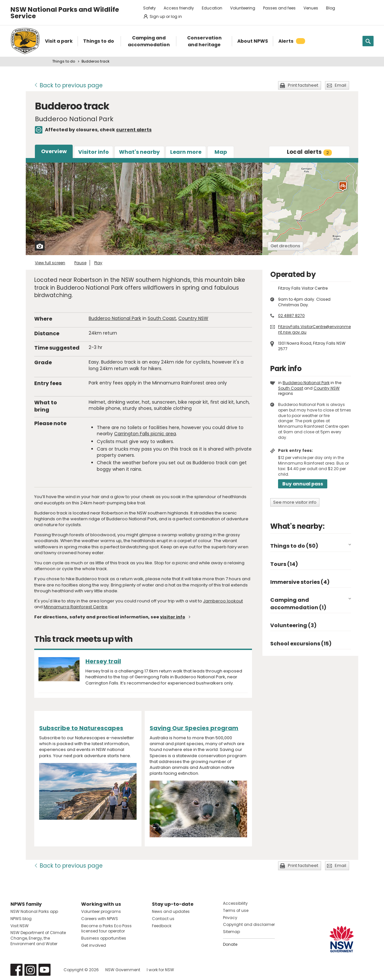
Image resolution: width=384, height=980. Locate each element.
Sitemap (231, 932)
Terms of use (236, 910)
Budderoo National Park (115, 318)
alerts (310, 152)
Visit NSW (20, 926)
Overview (54, 151)
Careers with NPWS (100, 919)
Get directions (285, 246)
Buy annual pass (303, 484)
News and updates (171, 911)
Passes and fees (279, 8)
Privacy (230, 918)
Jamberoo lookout (223, 601)
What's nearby (139, 152)
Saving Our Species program (194, 728)
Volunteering (243, 8)
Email (340, 85)
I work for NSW (160, 970)
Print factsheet (303, 85)
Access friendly (179, 8)
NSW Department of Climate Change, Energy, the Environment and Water (38, 938)
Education (212, 8)
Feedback (162, 926)
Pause (80, 263)
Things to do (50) (294, 546)
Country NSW (193, 318)
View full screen (50, 263)
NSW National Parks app (34, 911)
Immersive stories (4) (300, 582)
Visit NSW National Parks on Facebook (16, 970)
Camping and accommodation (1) (298, 604)
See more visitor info (295, 502)
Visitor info (94, 152)
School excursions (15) (301, 644)
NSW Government (123, 970)
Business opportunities (104, 938)
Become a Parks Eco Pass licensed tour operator (106, 929)
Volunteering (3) (293, 625)
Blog (331, 8)
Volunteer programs (101, 911)
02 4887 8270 (291, 316)
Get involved (94, 945)
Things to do (64, 61)
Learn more (186, 152)
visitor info (173, 617)
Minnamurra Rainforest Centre (76, 607)
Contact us (163, 919)
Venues (311, 8)
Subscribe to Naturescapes (81, 728)
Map (221, 152)
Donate (230, 944)
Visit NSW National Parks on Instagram (30, 970)
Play (98, 263)
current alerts (134, 130)
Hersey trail (103, 661)
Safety (149, 8)
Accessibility (235, 903)
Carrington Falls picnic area (145, 434)
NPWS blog (21, 919)
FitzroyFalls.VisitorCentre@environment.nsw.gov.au (314, 329)
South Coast (162, 318)
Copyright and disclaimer (249, 924)
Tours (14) (284, 564)
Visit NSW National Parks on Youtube (44, 970)
